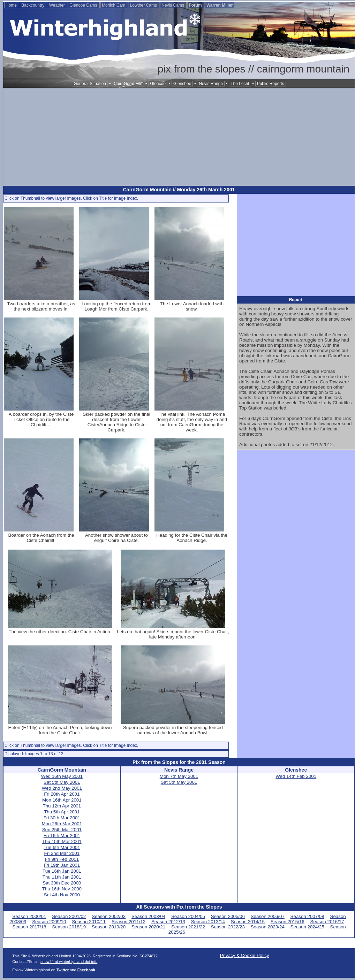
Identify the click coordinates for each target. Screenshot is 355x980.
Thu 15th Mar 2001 (62, 841)
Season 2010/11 (89, 922)
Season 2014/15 (248, 922)
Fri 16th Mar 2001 (62, 836)
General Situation (90, 84)
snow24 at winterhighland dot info (69, 962)
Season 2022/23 (228, 927)
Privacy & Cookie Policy (245, 955)
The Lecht (240, 84)
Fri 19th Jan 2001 (62, 865)
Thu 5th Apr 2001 (62, 812)
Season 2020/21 (148, 927)
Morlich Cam (114, 5)
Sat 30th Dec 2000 (62, 883)
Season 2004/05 (188, 916)
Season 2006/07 (268, 916)
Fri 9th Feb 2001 (62, 859)
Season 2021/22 (188, 927)
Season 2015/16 (288, 922)
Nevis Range (211, 84)
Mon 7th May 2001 (179, 776)
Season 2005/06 (228, 916)
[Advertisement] (179, 137)
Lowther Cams (144, 5)
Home (12, 5)
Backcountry (33, 5)
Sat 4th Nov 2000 (62, 895)
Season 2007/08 (307, 916)
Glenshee (182, 84)
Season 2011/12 (129, 922)
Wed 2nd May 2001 (62, 788)
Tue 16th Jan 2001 (62, 871)
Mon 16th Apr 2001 (62, 800)
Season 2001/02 (69, 916)
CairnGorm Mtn (128, 84)
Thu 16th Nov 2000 (62, 889)
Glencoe (158, 84)
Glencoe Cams (84, 5)
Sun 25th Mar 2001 (62, 830)
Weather (58, 5)
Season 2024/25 (307, 927)
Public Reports (271, 84)
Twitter (63, 970)
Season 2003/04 (148, 916)
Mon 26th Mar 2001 (62, 824)
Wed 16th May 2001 (62, 776)
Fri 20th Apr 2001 (62, 794)
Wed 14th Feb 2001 (296, 776)
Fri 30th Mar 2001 (62, 818)
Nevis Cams (173, 5)
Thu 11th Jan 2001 (62, 877)
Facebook (86, 970)
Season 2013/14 (208, 922)
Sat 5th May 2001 (62, 782)
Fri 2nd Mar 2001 (62, 853)
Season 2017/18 (29, 927)
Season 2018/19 (69, 927)
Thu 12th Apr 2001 (62, 806)
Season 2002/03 (109, 916)
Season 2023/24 (268, 927)
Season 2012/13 (168, 922)
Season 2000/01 (29, 916)
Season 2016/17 (327, 922)
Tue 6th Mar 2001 (62, 847)
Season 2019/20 (109, 927)
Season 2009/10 (49, 922)
